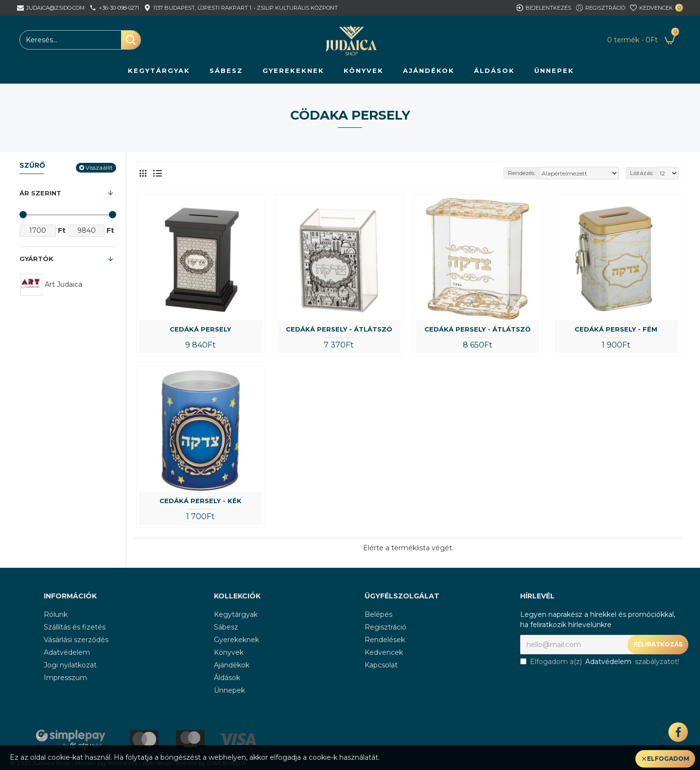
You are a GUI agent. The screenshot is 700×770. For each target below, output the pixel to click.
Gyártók (36, 259)
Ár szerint (40, 193)
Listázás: (642, 173)
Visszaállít (99, 167)
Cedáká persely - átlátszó (339, 329)
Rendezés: (522, 173)
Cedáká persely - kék (201, 501)
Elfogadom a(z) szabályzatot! (600, 662)
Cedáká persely (200, 329)
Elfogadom (668, 759)
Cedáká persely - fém (616, 329)
